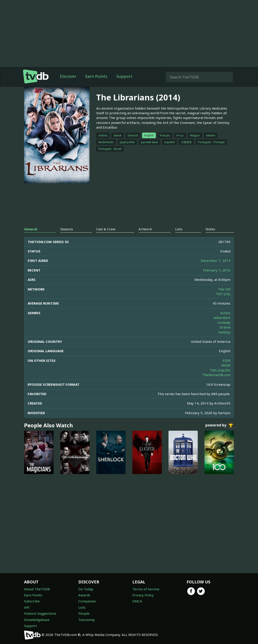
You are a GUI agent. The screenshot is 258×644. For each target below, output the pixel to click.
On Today (86, 589)
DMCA (137, 601)
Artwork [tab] (145, 229)
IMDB (226, 365)
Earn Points (96, 76)
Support (124, 76)
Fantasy (224, 332)
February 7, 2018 (217, 270)
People (84, 613)
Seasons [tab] (67, 229)
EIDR (227, 360)
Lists (82, 607)
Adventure (222, 318)
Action (225, 313)
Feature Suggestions (40, 613)
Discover (68, 76)
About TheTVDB (37, 589)
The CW (224, 289)
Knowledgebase (37, 620)
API (27, 607)
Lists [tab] (179, 229)
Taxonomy (87, 620)
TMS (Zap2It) (220, 370)
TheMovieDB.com (216, 375)
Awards (84, 595)
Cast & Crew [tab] (106, 229)
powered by (220, 426)
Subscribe (32, 601)
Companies (87, 601)
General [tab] (31, 229)
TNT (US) (223, 294)
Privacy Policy (143, 595)
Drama (225, 327)
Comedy (224, 322)
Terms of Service (146, 589)
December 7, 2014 (215, 261)
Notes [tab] (210, 229)
